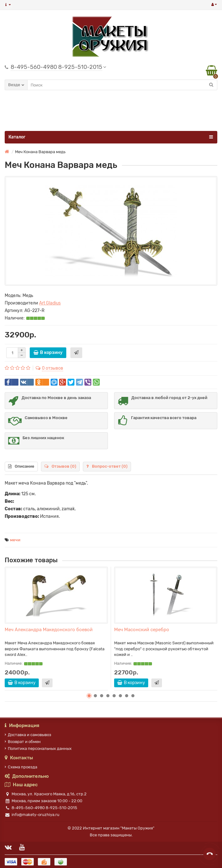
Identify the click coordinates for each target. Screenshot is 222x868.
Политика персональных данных (38, 748)
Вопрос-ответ (107, 466)
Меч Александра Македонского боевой (49, 630)
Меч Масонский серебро (142, 630)
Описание (21, 466)
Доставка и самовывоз (28, 735)
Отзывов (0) (60, 466)
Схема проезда (21, 767)
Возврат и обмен (23, 742)
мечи (15, 540)
